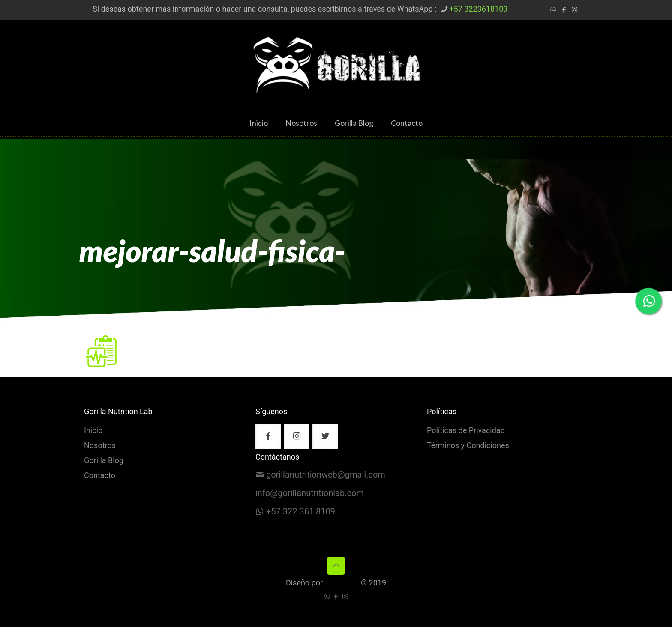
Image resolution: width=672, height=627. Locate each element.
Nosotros (100, 446)
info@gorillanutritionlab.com (310, 493)
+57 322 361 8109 (301, 512)
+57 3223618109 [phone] (478, 9)
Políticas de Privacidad (466, 431)
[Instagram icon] (574, 10)
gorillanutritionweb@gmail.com (326, 475)
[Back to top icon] (336, 566)
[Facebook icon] (564, 10)
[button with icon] (268, 436)
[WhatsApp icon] (553, 10)
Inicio (93, 431)
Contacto (100, 476)
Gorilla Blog (104, 461)
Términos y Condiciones (468, 446)
